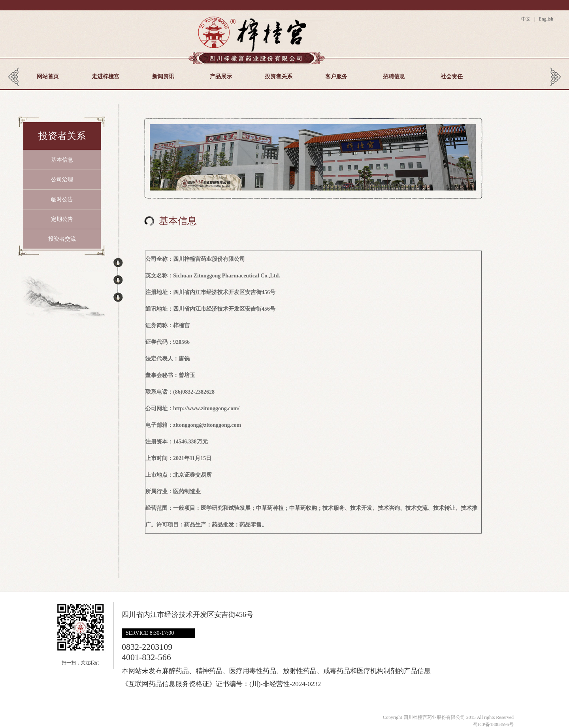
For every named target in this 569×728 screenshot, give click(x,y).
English (545, 19)
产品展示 (221, 76)
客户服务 (336, 76)
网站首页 (48, 76)
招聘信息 (394, 76)
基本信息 (62, 160)
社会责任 (452, 76)
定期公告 (62, 219)
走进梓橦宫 (106, 76)
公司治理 (62, 180)
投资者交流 (62, 239)
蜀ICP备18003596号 (493, 724)
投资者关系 (279, 76)
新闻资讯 (163, 76)
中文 (527, 19)
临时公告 (62, 199)
